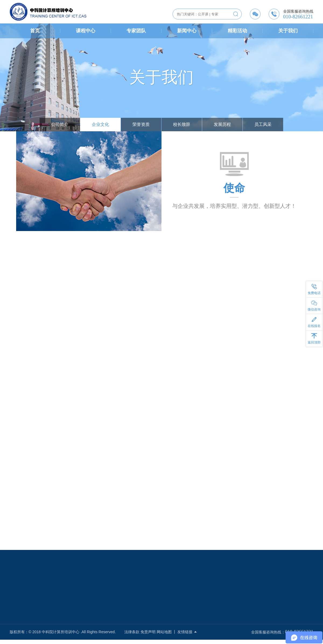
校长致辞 (182, 124)
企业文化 (100, 124)
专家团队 (136, 31)
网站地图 (164, 632)
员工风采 (263, 124)
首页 (35, 31)
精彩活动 (237, 31)
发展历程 (222, 124)
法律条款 (132, 632)
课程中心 (86, 31)
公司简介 (60, 124)
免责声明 (148, 632)
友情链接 (187, 632)
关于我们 (288, 31)
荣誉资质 (141, 124)
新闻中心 (187, 31)
